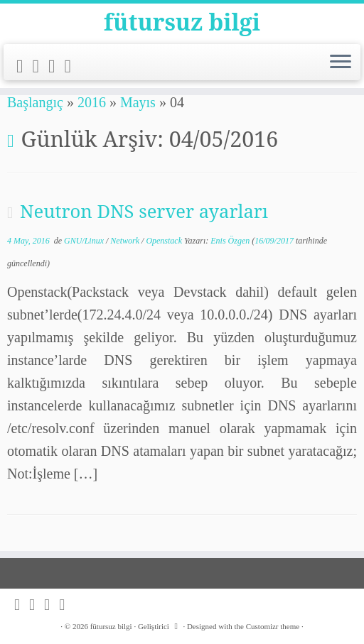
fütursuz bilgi (182, 22)
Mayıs (138, 102)
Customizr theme (273, 626)
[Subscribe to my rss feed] (25, 66)
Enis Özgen (230, 241)
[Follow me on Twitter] (41, 66)
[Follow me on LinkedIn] (73, 66)
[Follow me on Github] (57, 66)
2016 (92, 102)
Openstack (165, 241)
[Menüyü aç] (341, 62)
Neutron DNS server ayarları (144, 211)
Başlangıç (35, 102)
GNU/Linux (85, 241)
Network (126, 241)
